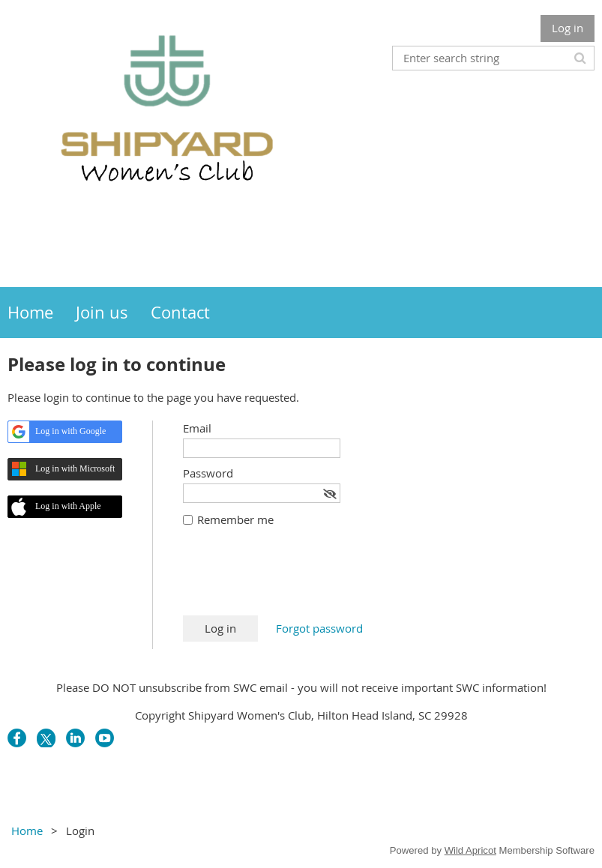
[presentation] (297, 579)
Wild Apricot (470, 850)
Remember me (235, 519)
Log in (568, 28)
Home (27, 831)
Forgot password (319, 628)
